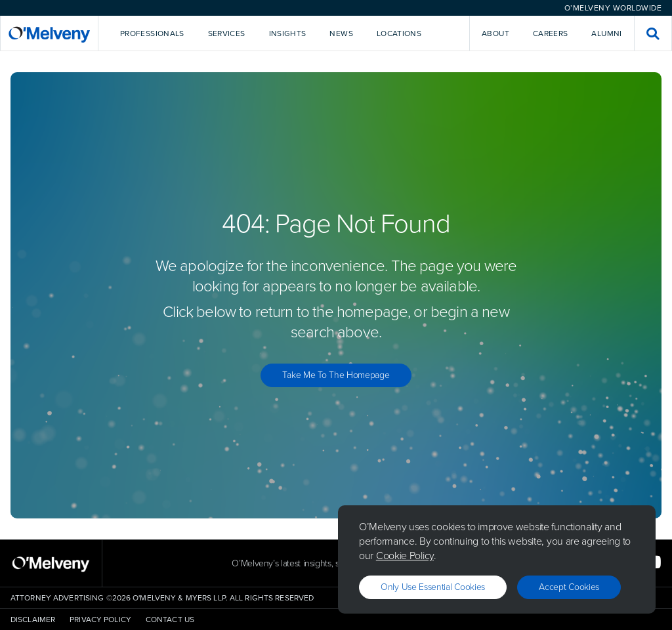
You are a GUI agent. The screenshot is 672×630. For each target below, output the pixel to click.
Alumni (606, 33)
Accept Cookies (569, 587)
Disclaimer (33, 619)
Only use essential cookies (433, 587)
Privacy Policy (100, 619)
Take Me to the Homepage (336, 375)
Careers (551, 33)
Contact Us (170, 619)
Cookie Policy (405, 556)
